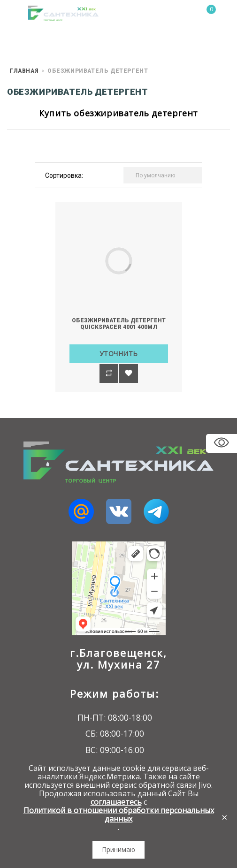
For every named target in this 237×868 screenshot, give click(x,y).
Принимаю (118, 849)
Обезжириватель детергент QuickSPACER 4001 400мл (119, 324)
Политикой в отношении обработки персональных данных (119, 815)
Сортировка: (64, 175)
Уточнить (119, 354)
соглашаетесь (116, 802)
